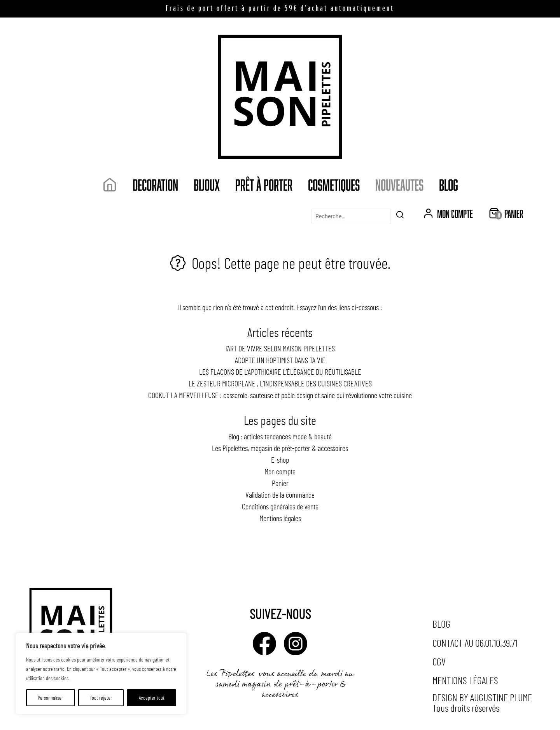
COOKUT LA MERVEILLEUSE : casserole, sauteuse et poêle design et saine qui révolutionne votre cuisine (280, 395)
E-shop (280, 460)
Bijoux (207, 185)
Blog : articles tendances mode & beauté (280, 436)
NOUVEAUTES (399, 185)
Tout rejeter (101, 698)
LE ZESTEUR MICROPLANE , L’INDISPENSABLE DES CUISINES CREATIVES (280, 383)
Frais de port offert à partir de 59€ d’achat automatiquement (280, 9)
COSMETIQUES (334, 185)
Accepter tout (152, 698)
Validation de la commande (280, 495)
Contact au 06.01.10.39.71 (475, 643)
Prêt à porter (264, 185)
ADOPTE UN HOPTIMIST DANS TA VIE (280, 360)
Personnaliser (50, 698)
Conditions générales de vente (280, 506)
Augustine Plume (501, 697)
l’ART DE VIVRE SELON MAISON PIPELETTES (280, 348)
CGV (439, 661)
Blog (449, 185)
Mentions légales (280, 518)
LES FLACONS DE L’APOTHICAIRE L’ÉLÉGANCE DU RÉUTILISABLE (280, 372)
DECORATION (155, 185)
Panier (280, 483)
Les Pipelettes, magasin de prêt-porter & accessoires (280, 448)
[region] (101, 674)
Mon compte (280, 471)
